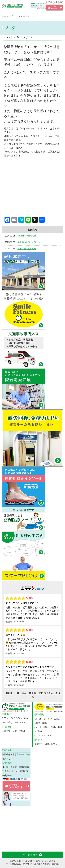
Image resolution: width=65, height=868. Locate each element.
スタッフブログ (24, 835)
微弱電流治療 (41, 813)
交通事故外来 (57, 813)
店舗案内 (56, 823)
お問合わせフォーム (7, 846)
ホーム (5, 16)
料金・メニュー (41, 824)
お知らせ (40, 834)
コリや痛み (24, 812)
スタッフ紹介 (7, 835)
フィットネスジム (24, 824)
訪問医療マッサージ (7, 824)
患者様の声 (57, 834)
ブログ (14, 16)
